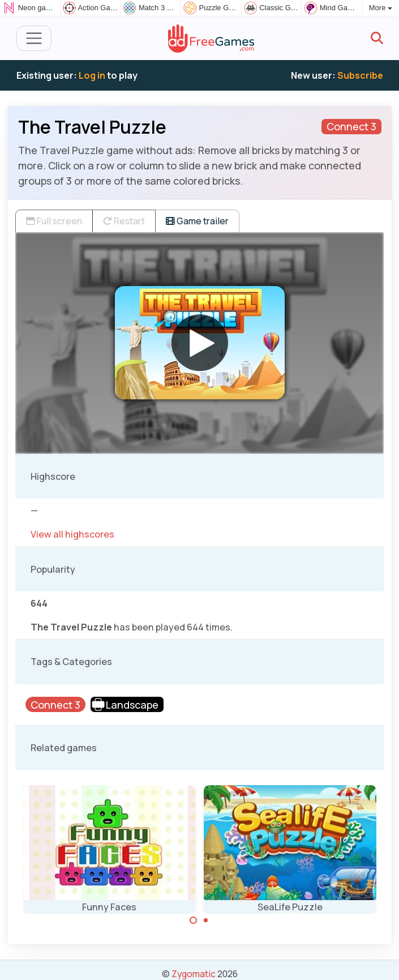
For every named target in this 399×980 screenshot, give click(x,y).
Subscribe (360, 75)
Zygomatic (194, 974)
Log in (92, 75)
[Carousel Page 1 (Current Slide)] (194, 921)
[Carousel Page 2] (206, 921)
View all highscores (72, 534)
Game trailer (197, 221)
